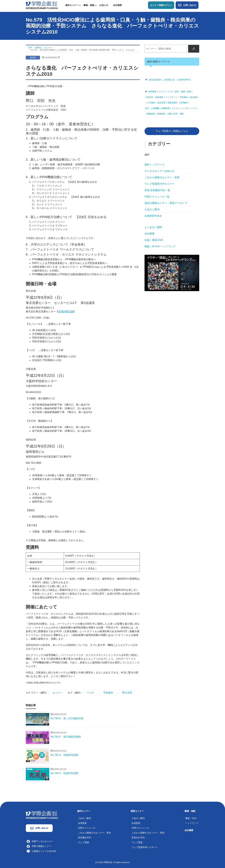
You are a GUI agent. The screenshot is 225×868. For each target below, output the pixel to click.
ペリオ (90, 693)
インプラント (172, 97)
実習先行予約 (138, 838)
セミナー (57, 693)
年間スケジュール (87, 828)
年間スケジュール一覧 (157, 197)
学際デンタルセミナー (40, 841)
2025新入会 (170, 80)
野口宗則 (127, 693)
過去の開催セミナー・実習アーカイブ (166, 203)
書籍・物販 (89, 5)
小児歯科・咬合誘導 (156, 103)
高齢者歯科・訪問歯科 (178, 103)
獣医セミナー (137, 811)
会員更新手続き (153, 216)
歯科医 (33, 58)
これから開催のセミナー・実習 (162, 177)
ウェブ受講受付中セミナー (160, 184)
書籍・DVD (191, 818)
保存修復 (152, 92)
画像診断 (165, 108)
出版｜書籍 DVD (154, 240)
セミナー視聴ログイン (161, 5)
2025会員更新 (155, 80)
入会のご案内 (152, 209)
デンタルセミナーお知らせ (160, 171)
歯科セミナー (72, 5)
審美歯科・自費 (164, 114)
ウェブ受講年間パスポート (145, 847)
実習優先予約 (85, 838)
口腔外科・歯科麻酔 (154, 97)
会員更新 (82, 823)
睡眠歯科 (151, 114)
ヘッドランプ (192, 823)
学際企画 (108, 862)
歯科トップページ (155, 165)
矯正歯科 (194, 97)
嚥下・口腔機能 (152, 108)
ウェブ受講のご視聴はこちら (172, 131)
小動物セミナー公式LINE (41, 851)
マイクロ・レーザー (181, 108)
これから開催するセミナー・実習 (94, 833)
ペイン (195, 108)
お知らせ (104, 5)
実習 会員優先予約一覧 (157, 190)
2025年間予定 (184, 80)
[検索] (194, 49)
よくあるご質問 (153, 227)
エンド (162, 92)
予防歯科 (108, 693)
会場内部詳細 (66, 311)
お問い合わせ (187, 5)
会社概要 (117, 5)
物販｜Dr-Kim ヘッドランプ (160, 246)
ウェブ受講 (83, 842)
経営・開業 (179, 114)
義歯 (189, 92)
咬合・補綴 (180, 92)
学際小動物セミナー (39, 846)
